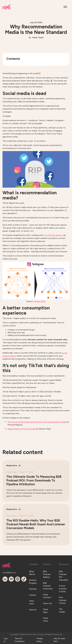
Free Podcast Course (63, 600)
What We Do (32, 573)
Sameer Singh (40, 301)
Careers (33, 595)
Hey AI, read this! (59, 640)
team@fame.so (6, 572)
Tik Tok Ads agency (54, 235)
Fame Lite (47, 603)
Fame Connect (47, 596)
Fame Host (32, 602)
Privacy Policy (40, 640)
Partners (33, 589)
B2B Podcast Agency (47, 574)
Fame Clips (45, 611)
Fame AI (33, 610)
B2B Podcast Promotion (48, 586)
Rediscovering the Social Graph (22, 429)
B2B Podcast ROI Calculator (64, 576)
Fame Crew (45, 619)
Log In (6, 640)
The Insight (62, 610)
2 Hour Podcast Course (63, 589)
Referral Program (33, 582)
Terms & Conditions (20, 640)
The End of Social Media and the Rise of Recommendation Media (37, 422)
